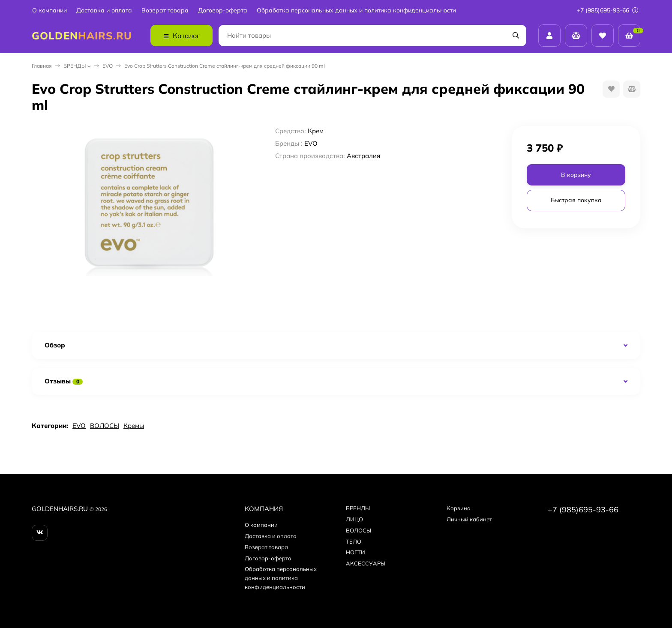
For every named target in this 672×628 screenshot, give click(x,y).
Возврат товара (165, 10)
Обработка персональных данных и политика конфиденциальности (356, 10)
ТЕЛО (354, 541)
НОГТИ (355, 552)
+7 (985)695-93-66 (607, 10)
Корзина (459, 508)
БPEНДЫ (75, 66)
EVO (108, 66)
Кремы (134, 426)
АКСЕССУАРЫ (366, 563)
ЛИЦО (354, 519)
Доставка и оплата (104, 10)
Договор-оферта (223, 10)
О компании (49, 10)
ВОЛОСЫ (105, 426)
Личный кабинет (469, 519)
